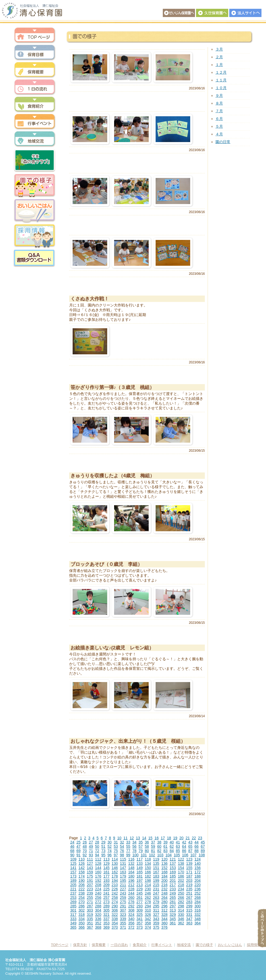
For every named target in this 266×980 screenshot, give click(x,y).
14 (144, 838)
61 (165, 846)
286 (82, 906)
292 (131, 906)
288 (98, 906)
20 (181, 838)
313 (173, 910)
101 (144, 855)
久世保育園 (212, 13)
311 (156, 910)
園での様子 (35, 186)
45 (203, 842)
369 (106, 927)
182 (148, 876)
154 (181, 868)
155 (189, 868)
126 (82, 863)
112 (98, 859)
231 (156, 889)
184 (164, 876)
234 (181, 889)
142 (82, 868)
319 (90, 915)
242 (115, 893)
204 (198, 881)
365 (73, 927)
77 (128, 851)
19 (175, 838)
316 (198, 910)
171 (189, 872)
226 (115, 889)
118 (148, 859)
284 (198, 902)
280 (164, 902)
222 (82, 889)
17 (163, 838)
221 (73, 889)
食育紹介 (140, 945)
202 (181, 881)
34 (134, 842)
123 (189, 859)
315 (189, 910)
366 (82, 927)
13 (138, 838)
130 (115, 863)
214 (148, 885)
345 (173, 919)
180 (131, 876)
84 (172, 851)
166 (148, 872)
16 (157, 838)
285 (73, 906)
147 (123, 868)
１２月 (221, 72)
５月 (219, 126)
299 (189, 906)
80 (147, 851)
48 (85, 846)
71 (91, 851)
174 (82, 876)
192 (98, 881)
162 (115, 872)
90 (72, 855)
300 (198, 906)
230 (148, 889)
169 (173, 872)
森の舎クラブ (35, 160)
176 (98, 876)
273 (106, 902)
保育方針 (35, 53)
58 (147, 846)
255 (90, 898)
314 (181, 910)
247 (156, 893)
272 (98, 902)
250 (181, 893)
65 (190, 846)
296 (164, 906)
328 (164, 915)
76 (122, 851)
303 (90, 910)
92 (85, 855)
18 (169, 838)
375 (156, 927)
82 (159, 851)
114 (115, 859)
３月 (219, 49)
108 (202, 855)
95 (103, 855)
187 (189, 876)
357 (140, 923)
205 (73, 885)
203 (189, 881)
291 (123, 906)
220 (198, 885)
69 (78, 851)
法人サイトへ (245, 13)
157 (73, 872)
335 (90, 919)
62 (172, 846)
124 (198, 859)
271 (90, 902)
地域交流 (35, 139)
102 (152, 855)
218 (181, 885)
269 (73, 902)
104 (169, 855)
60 (159, 846)
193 (106, 881)
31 (116, 842)
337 (106, 919)
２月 (219, 57)
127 (90, 863)
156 (198, 868)
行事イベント (35, 122)
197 (140, 881)
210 (115, 885)
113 (106, 859)
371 (123, 927)
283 (189, 902)
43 (190, 842)
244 (131, 893)
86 (184, 851)
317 (73, 915)
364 (198, 923)
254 (82, 898)
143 (90, 868)
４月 (219, 134)
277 (140, 902)
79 (141, 851)
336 (98, 919)
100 (135, 855)
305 (106, 910)
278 (148, 902)
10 (119, 838)
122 (181, 859)
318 (82, 915)
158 (82, 872)
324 (131, 915)
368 (98, 927)
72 (97, 851)
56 (134, 846)
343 (156, 919)
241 (106, 893)
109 (73, 859)
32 (122, 842)
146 (115, 868)
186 (181, 876)
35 (141, 842)
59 (153, 846)
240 (98, 893)
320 (98, 915)
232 (164, 889)
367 (90, 927)
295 (156, 906)
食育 (35, 104)
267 (189, 898)
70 (85, 851)
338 (115, 919)
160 (98, 872)
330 (181, 915)
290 (115, 906)
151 (156, 868)
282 (181, 902)
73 (103, 851)
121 (173, 859)
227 (123, 889)
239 (90, 893)
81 (153, 851)
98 (122, 855)
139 (189, 863)
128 (98, 863)
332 (198, 915)
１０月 (221, 88)
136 (164, 863)
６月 (219, 119)
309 (140, 910)
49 (91, 846)
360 (164, 923)
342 (148, 919)
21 (188, 838)
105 (177, 855)
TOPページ (60, 945)
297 (173, 906)
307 (123, 910)
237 (73, 893)
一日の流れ (35, 87)
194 (115, 881)
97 (116, 855)
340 (131, 919)
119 (156, 859)
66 (197, 846)
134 (148, 863)
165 (140, 872)
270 (82, 902)
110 (82, 859)
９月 (219, 95)
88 (197, 851)
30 (110, 842)
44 (197, 842)
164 (131, 872)
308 (131, 910)
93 (91, 855)
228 (131, 889)
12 (132, 838)
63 (178, 846)
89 (203, 851)
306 (115, 910)
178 (115, 876)
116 (131, 859)
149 (140, 868)
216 (164, 885)
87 (190, 851)
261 (140, 898)
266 (181, 898)
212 (131, 885)
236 (198, 889)
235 (189, 889)
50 (97, 846)
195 (123, 881)
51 (103, 846)
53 (116, 846)
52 (110, 846)
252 (198, 893)
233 (173, 889)
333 (73, 919)
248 (164, 893)
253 (73, 898)
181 (140, 876)
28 (97, 842)
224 (98, 889)
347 (189, 919)
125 (73, 863)
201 (173, 881)
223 (90, 889)
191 (90, 881)
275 (123, 902)
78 (134, 851)
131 (123, 863)
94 (97, 855)
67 (203, 846)
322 (115, 915)
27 (91, 842)
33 (128, 842)
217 (173, 885)
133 (140, 863)
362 (181, 923)
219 (189, 885)
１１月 (221, 80)
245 (140, 893)
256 (98, 898)
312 (164, 910)
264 (164, 898)
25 (78, 842)
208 (98, 885)
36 (147, 842)
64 (184, 846)
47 (78, 846)
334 (82, 919)
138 (181, 863)
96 (110, 855)
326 (148, 915)
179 (123, 876)
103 (160, 855)
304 (98, 910)
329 (173, 915)
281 (173, 902)
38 (159, 842)
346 (181, 919)
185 (173, 876)
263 (156, 898)
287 (90, 906)
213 (140, 885)
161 (106, 872)
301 (73, 910)
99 (128, 855)
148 (131, 868)
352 (98, 923)
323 (123, 915)
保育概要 (35, 70)
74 (110, 851)
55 (128, 846)
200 (164, 881)
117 (140, 859)
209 (106, 885)
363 (189, 923)
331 (189, 915)
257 (106, 898)
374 (148, 927)
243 (123, 893)
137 (173, 863)
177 (106, 876)
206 (82, 885)
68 (72, 851)
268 (198, 898)
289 (106, 906)
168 (164, 872)
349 (73, 923)
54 (122, 846)
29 (103, 842)
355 (123, 923)
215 (156, 885)
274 (115, 902)
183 (156, 876)
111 (90, 859)
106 (185, 855)
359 (156, 923)
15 (150, 838)
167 (156, 872)
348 (198, 919)
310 (148, 910)
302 (82, 910)
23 (200, 838)
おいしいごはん (35, 211)
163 (123, 872)
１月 (219, 65)
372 (131, 927)
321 (106, 915)
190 (82, 881)
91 (78, 855)
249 (173, 893)
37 (153, 842)
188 (198, 876)
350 (82, 923)
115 (123, 859)
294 (148, 906)
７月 (219, 111)
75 (116, 851)
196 (131, 881)
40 (172, 842)
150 (148, 868)
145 (106, 868)
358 (148, 923)
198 (148, 881)
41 (178, 842)
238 (82, 893)
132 (131, 863)
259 (123, 898)
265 (173, 898)
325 (140, 915)
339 (123, 919)
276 (131, 902)
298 (181, 906)
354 (115, 923)
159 (90, 872)
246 (148, 893)
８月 (219, 103)
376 (164, 927)
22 (194, 838)
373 (140, 927)
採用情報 (35, 236)
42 (184, 842)
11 (126, 838)
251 (189, 893)
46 (72, 846)
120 (164, 859)
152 (164, 868)
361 (173, 923)
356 (131, 923)
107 (193, 855)
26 (85, 842)
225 (106, 889)
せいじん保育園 (179, 13)
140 (198, 863)
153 (173, 868)
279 (156, 902)
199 (156, 881)
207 (90, 885)
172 (198, 872)
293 (140, 906)
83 (165, 851)
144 (98, 868)
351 (90, 923)
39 (165, 842)
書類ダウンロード (35, 258)
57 (141, 846)
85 (178, 851)
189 (73, 881)
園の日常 (223, 142)
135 (156, 863)
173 (73, 876)
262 (148, 898)
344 (164, 919)
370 (115, 927)
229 (140, 889)
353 (106, 923)
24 (72, 842)
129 (106, 863)
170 (181, 872)
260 (131, 898)
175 (90, 876)
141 (73, 868)
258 (115, 898)
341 (140, 919)
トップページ (35, 35)
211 (123, 885)
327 (156, 915)
